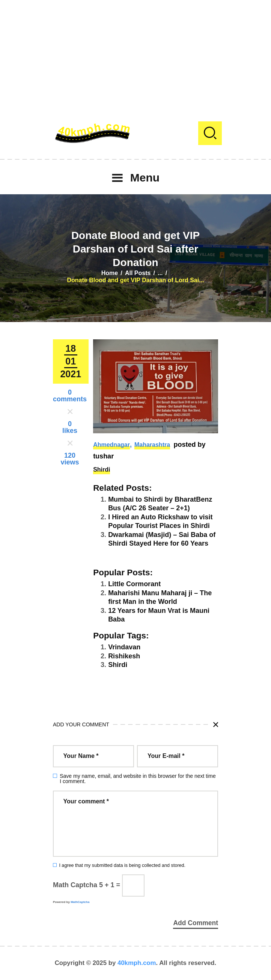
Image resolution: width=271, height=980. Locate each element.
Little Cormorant (134, 584)
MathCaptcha (80, 902)
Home (110, 273)
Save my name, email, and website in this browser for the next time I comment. (138, 779)
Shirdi (102, 470)
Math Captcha (75, 885)
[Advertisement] (135, 53)
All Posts (138, 273)
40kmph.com (137, 963)
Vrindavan (124, 647)
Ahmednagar (111, 445)
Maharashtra (152, 445)
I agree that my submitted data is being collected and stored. (122, 865)
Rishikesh (124, 656)
